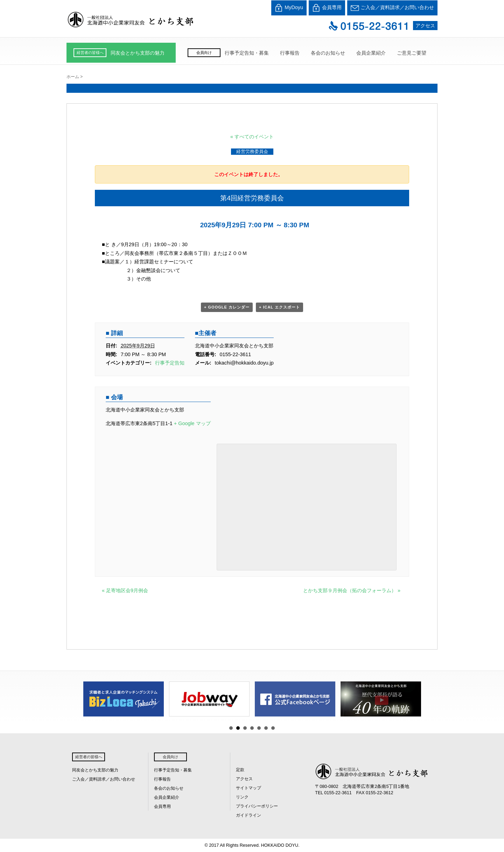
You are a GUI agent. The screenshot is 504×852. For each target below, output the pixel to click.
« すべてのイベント (252, 137)
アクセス (425, 26)
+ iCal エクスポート (279, 307)
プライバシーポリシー (257, 806)
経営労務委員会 (252, 151)
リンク (242, 797)
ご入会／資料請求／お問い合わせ (392, 8)
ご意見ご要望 (412, 53)
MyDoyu (289, 8)
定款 (240, 770)
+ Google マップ (192, 423)
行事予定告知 (170, 363)
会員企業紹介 (371, 53)
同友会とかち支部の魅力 (138, 53)
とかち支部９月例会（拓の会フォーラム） (352, 590)
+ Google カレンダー (227, 307)
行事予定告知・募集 (247, 53)
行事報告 (290, 53)
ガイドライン (248, 815)
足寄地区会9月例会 (125, 590)
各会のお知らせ (328, 53)
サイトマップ (248, 788)
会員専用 (327, 8)
